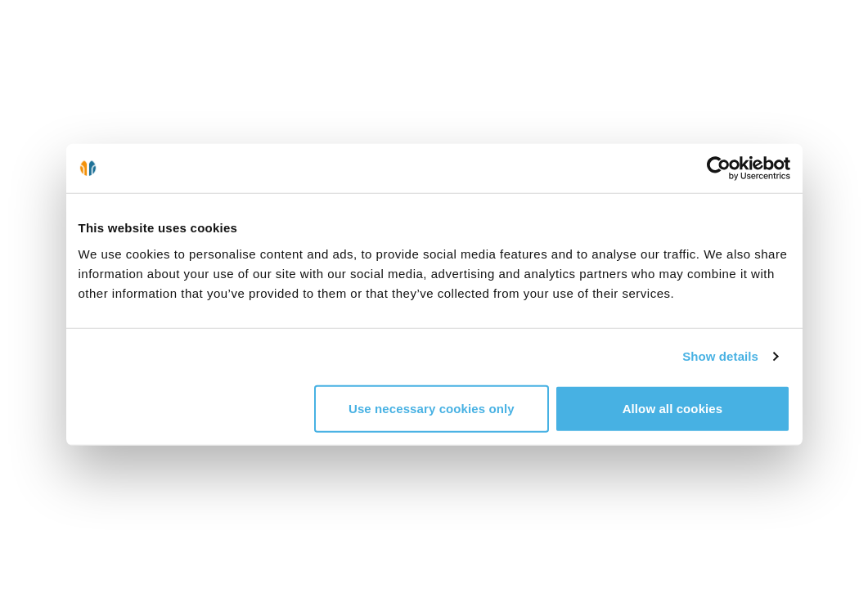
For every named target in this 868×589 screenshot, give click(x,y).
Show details (720, 356)
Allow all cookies (673, 408)
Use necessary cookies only (432, 408)
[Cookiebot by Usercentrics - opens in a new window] (719, 169)
